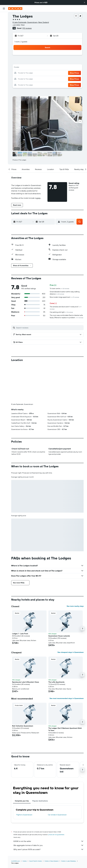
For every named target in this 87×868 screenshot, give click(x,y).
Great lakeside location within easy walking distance (65, 293)
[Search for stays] (4, 20)
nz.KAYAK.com (16, 823)
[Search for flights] (4, 15)
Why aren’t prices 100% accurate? (49, 812)
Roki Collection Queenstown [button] (23, 688)
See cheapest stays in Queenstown (71, 615)
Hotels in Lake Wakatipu (69, 823)
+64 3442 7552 (19, 25)
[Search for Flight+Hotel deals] (4, 30)
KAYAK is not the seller (49, 803)
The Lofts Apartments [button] (56, 644)
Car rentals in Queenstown (57, 777)
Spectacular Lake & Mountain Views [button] (26, 644)
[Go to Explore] (4, 36)
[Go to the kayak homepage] (15, 9)
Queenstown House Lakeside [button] (59, 598)
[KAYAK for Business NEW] (4, 46)
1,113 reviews (27, 28)
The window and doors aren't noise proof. (66, 308)
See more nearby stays (75, 568)
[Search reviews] (49, 328)
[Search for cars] (4, 25)
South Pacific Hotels (36, 823)
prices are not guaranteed (56, 797)
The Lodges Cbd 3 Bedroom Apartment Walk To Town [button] (65, 692)
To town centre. (59, 288)
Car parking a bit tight (61, 312)
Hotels (25, 823)
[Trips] (4, 52)
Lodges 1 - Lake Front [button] (20, 596)
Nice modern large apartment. (64, 297)
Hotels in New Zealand (51, 823)
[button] (85, 2)
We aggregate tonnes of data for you (49, 808)
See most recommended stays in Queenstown (67, 661)
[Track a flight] (4, 41)
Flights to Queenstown (24, 777)
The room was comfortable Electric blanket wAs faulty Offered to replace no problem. (66, 316)
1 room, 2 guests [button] (21, 42)
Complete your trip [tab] (22, 763)
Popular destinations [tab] (40, 763)
